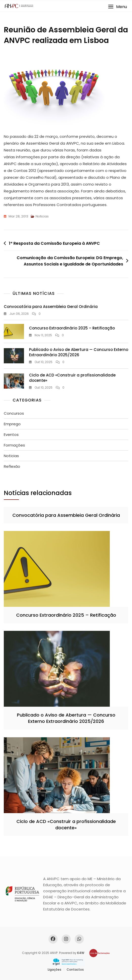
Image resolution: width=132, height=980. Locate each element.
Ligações (55, 970)
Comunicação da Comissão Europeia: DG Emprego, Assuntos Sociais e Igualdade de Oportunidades (70, 261)
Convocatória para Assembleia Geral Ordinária (51, 307)
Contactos (75, 970)
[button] (117, 7)
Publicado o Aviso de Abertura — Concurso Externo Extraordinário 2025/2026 (79, 352)
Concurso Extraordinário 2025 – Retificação (72, 328)
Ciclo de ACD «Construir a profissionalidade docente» (66, 825)
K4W (81, 953)
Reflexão (12, 466)
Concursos (14, 413)
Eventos (11, 435)
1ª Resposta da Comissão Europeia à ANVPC (54, 243)
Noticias (42, 216)
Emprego (12, 424)
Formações (14, 445)
